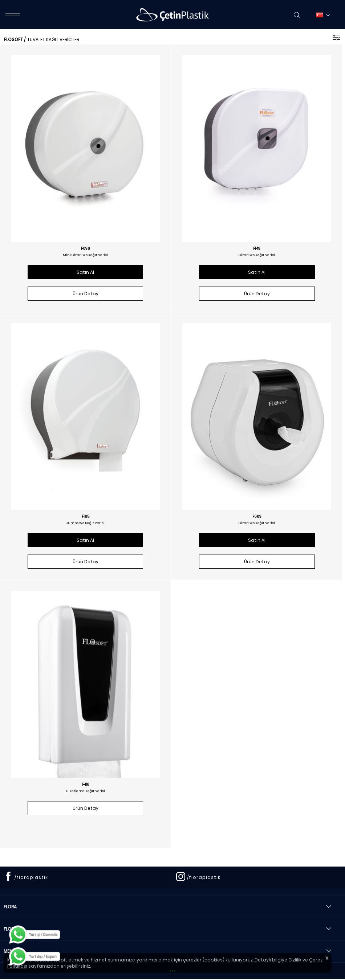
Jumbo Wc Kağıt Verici (86, 523)
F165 (86, 517)
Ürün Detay (86, 294)
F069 (257, 517)
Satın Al (85, 272)
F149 (257, 249)
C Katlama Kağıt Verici (86, 791)
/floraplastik (31, 877)
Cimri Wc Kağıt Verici (257, 255)
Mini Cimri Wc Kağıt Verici (85, 255)
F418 (86, 785)
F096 (86, 249)
